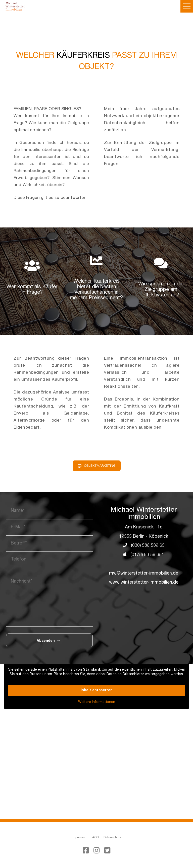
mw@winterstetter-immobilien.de (144, 574)
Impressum (80, 837)
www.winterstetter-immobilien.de (144, 583)
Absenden (48, 641)
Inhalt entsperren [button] (97, 690)
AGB (95, 837)
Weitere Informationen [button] (97, 702)
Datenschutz (112, 837)
